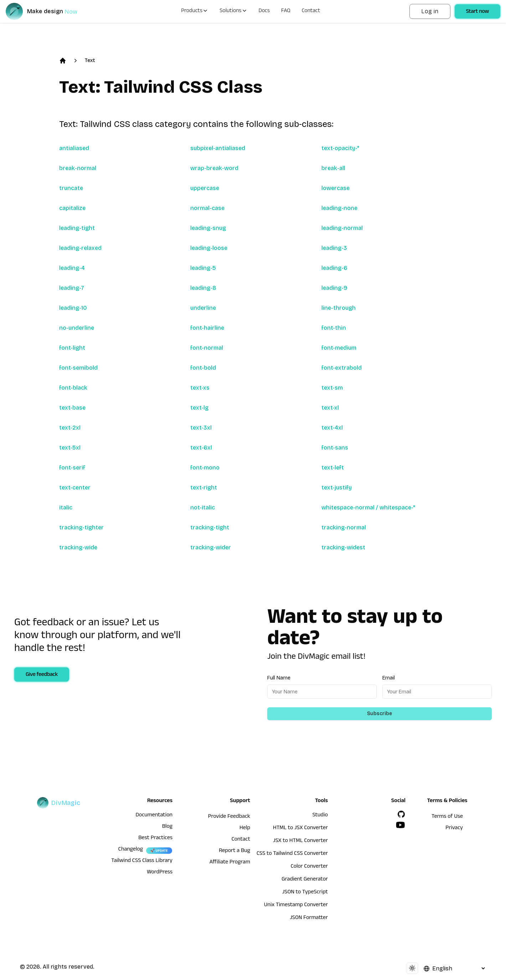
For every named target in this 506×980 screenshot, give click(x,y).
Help (245, 828)
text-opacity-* (340, 148)
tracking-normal (344, 527)
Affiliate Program (230, 863)
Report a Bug (234, 851)
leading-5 (203, 268)
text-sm (332, 388)
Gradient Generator (305, 880)
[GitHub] (401, 814)
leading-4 (72, 268)
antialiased (74, 148)
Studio (320, 816)
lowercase (335, 188)
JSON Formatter (309, 918)
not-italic (203, 507)
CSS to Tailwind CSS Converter (292, 854)
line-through (339, 308)
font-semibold (78, 368)
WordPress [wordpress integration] (160, 873)
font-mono (205, 468)
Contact (311, 11)
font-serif (72, 468)
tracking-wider (211, 547)
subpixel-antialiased (218, 148)
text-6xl (201, 448)
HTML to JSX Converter (300, 828)
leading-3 (334, 248)
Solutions (233, 11)
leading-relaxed (80, 248)
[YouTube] (401, 825)
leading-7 (72, 288)
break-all (333, 168)
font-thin (334, 328)
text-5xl (70, 448)
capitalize (72, 208)
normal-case (207, 208)
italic (66, 507)
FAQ (286, 11)
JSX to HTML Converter (300, 841)
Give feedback (42, 675)
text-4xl (332, 428)
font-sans (335, 448)
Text (90, 60)
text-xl (330, 408)
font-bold (203, 368)
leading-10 (73, 308)
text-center (75, 488)
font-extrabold (342, 368)
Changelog (131, 850)
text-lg (199, 408)
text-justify (337, 488)
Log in (430, 11)
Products (195, 11)
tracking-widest (343, 547)
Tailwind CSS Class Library (142, 861)
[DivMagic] (49, 11)
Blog (167, 827)
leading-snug (208, 228)
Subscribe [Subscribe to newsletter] (379, 714)
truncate (71, 188)
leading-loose (209, 248)
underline (203, 308)
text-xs (200, 388)
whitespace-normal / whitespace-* (368, 507)
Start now (477, 12)
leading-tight (77, 228)
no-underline (77, 328)
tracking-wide (78, 547)
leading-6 (334, 268)
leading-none (339, 208)
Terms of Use (447, 817)
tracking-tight (210, 527)
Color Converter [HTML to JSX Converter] (309, 867)
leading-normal (342, 228)
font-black (73, 388)
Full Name (279, 678)
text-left (333, 468)
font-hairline (207, 328)
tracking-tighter (81, 527)
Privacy (454, 828)
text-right (204, 488)
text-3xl (201, 428)
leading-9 (334, 288)
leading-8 (203, 288)
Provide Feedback (229, 817)
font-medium (339, 348)
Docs (264, 11)
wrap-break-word (214, 168)
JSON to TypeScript (305, 893)
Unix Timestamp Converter (296, 905)
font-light (72, 348)
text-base (72, 408)
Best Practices (155, 838)
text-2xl (70, 428)
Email (389, 678)
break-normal (78, 168)
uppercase (205, 188)
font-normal (207, 348)
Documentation (154, 816)
